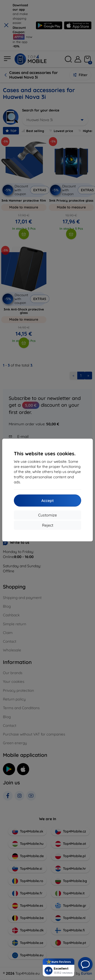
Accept (47, 501)
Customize (47, 515)
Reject (48, 525)
